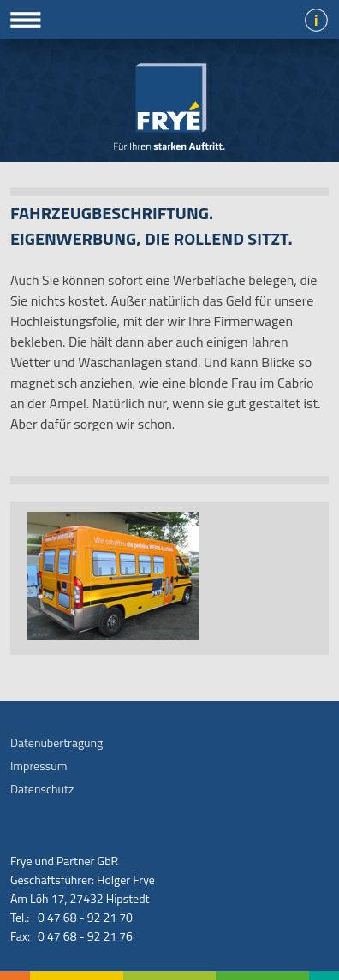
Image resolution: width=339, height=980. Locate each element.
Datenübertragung (56, 742)
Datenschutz (42, 789)
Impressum (39, 766)
